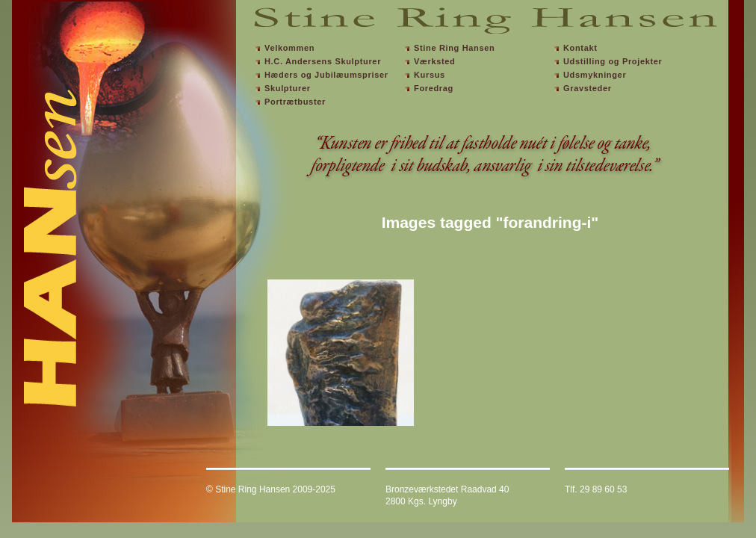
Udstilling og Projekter (613, 61)
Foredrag (434, 88)
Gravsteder (588, 88)
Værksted (434, 61)
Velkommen (289, 48)
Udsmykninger (595, 75)
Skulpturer (288, 88)
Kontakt (580, 48)
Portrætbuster (295, 102)
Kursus (430, 75)
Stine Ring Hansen (454, 48)
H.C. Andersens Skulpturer (323, 61)
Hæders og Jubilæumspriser (326, 75)
